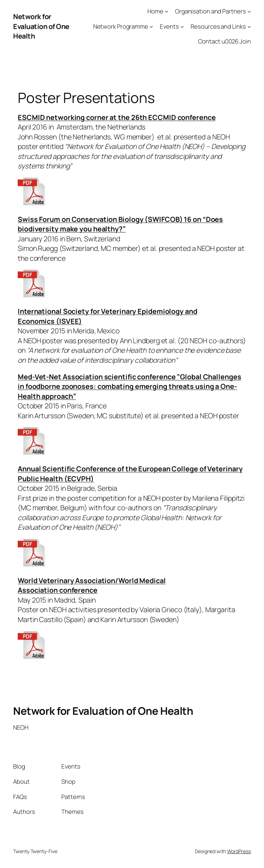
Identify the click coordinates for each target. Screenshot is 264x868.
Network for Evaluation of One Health (41, 26)
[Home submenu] (167, 11)
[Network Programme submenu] (151, 26)
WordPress (239, 851)
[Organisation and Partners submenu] (249, 11)
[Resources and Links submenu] (249, 26)
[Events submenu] (182, 26)
